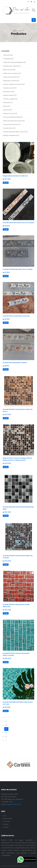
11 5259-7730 (8, 802)
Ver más (6, 183)
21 (6, 736)
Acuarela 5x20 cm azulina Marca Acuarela (16, 316)
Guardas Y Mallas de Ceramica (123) (14, 84)
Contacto (6, 827)
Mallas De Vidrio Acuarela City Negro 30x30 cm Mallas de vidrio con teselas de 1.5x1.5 (17, 459)
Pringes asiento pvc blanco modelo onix (15, 176)
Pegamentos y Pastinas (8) (11, 81)
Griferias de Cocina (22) (10, 114)
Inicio (14, 31)
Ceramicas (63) (8, 55)
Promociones (7, 821)
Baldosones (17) (8, 103)
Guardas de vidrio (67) (10, 88)
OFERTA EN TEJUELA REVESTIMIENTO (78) (15, 62)
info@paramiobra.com (13, 804)
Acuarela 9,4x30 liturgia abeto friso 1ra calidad (18, 269)
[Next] (6, 740)
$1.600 (7, 226)
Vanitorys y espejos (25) (10, 99)
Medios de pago (7, 819)
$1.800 (7, 272)
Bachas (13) (7, 106)
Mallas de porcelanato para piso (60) (14, 121)
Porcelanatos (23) (8, 59)
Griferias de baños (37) (10, 95)
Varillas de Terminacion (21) (11, 77)
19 (7, 729)
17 (6, 721)
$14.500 (8, 415)
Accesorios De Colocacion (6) (12, 124)
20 (6, 733)
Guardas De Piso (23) (9, 128)
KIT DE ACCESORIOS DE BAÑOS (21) (13, 117)
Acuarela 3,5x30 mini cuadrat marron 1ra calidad (18, 223)
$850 (7, 366)
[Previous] (6, 718)
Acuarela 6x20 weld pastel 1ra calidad (15, 363)
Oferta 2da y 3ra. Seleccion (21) (12, 73)
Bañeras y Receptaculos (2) (11, 135)
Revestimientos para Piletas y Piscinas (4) (15, 132)
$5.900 (8, 707)
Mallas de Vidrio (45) (9, 70)
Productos (6, 824)
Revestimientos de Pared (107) (12, 66)
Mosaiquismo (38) (9, 92)
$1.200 (7, 319)
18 (6, 725)
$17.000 (8, 179)
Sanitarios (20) (8, 110)
